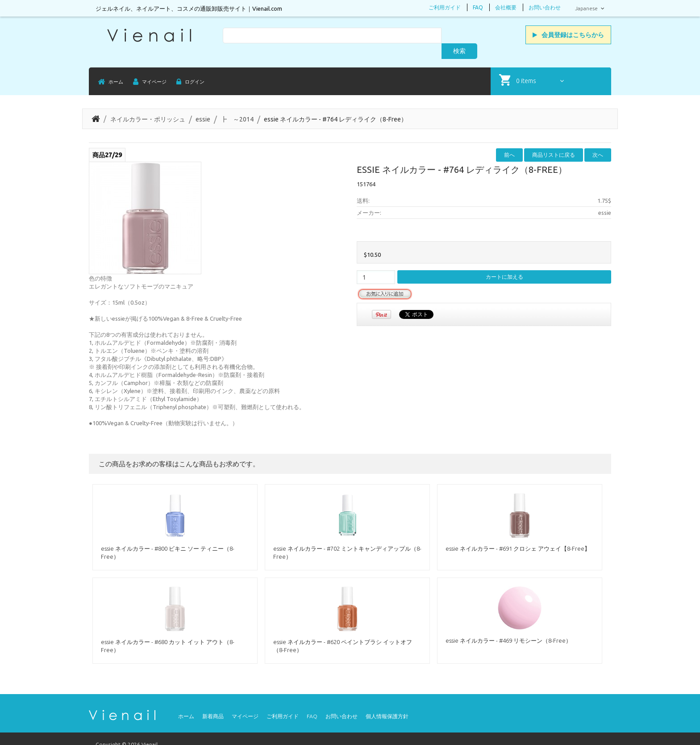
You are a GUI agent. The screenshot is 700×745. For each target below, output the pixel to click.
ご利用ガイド (445, 7)
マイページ (245, 701)
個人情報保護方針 (387, 701)
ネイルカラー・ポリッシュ (148, 105)
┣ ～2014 (237, 105)
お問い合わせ (545, 7)
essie (203, 105)
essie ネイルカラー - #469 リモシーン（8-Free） (508, 626)
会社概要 (506, 7)
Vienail (150, 730)
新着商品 (213, 701)
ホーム (186, 701)
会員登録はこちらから (568, 35)
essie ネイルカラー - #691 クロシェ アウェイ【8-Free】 (518, 534)
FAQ (478, 7)
